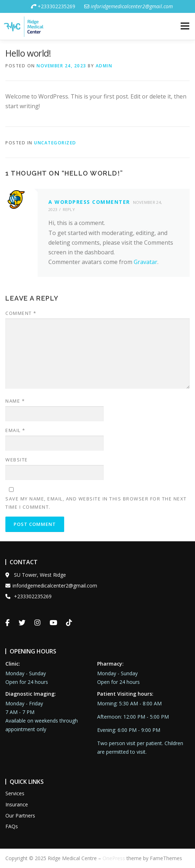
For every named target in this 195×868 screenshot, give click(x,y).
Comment (21, 313)
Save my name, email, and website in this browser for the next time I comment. (96, 503)
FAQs (12, 826)
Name (15, 401)
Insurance (17, 804)
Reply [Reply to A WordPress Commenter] (69, 209)
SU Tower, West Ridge (36, 575)
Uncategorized (55, 143)
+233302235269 (53, 6)
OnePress (114, 858)
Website (17, 460)
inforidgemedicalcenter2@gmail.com (51, 586)
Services (15, 793)
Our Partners (20, 816)
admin (104, 66)
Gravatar (146, 262)
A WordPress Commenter (89, 202)
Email (15, 430)
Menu (184, 26)
